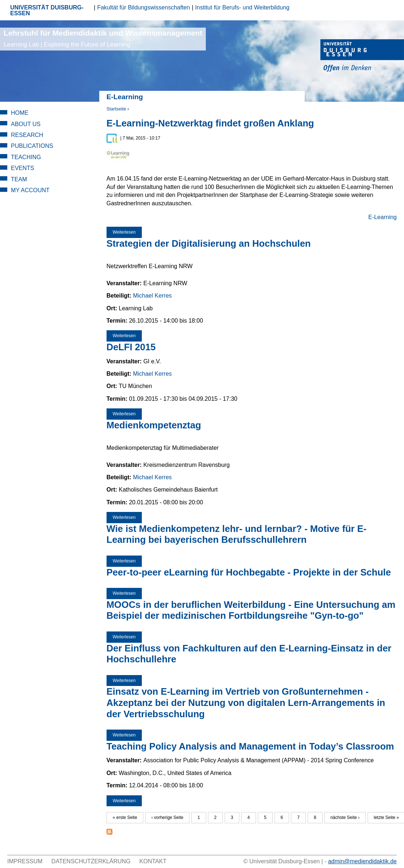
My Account (30, 190)
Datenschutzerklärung (91, 861)
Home (20, 113)
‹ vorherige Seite (167, 817)
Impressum (25, 861)
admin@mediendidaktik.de (362, 861)
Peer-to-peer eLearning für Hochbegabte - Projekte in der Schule (249, 572)
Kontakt (153, 861)
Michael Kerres (153, 296)
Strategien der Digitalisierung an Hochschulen (209, 243)
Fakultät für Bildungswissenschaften (143, 7)
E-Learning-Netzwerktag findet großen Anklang (210, 123)
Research (27, 135)
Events (23, 168)
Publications (32, 146)
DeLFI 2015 (131, 347)
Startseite (116, 109)
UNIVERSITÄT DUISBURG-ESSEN (47, 10)
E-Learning (383, 217)
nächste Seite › (345, 817)
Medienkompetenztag (154, 425)
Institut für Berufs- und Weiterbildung (242, 7)
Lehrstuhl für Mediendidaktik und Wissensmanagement (103, 38)
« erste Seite (125, 817)
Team (19, 179)
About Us (26, 124)
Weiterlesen (127, 232)
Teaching (26, 157)
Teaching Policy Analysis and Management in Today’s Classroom (250, 746)
